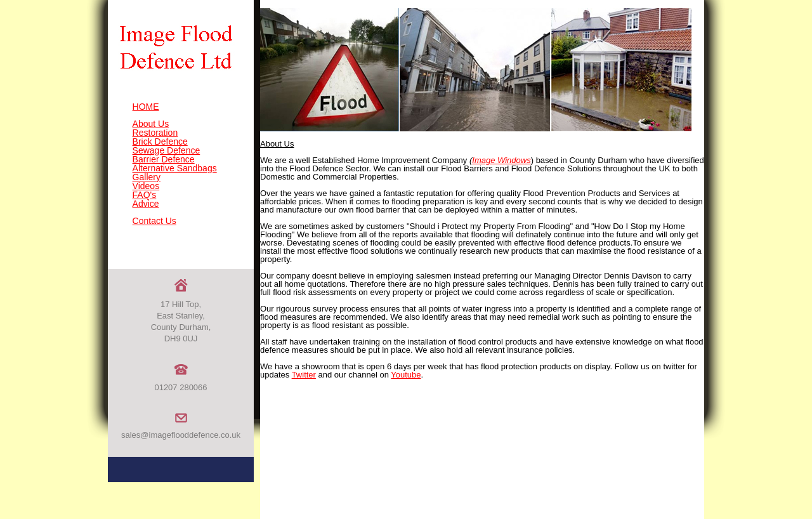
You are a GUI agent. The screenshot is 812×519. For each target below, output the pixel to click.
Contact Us (154, 221)
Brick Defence (160, 141)
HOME (146, 107)
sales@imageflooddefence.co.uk (181, 435)
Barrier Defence (164, 159)
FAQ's (145, 195)
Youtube (406, 375)
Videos (146, 186)
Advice (146, 204)
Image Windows (501, 160)
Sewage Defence (167, 150)
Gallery (147, 177)
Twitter (304, 375)
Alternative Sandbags (175, 168)
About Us (151, 124)
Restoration (155, 133)
